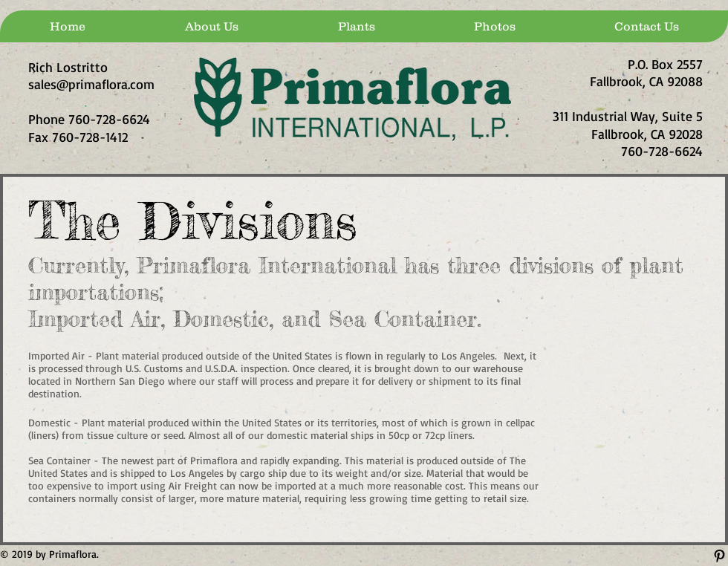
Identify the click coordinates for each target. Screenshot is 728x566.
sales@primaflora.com (91, 84)
